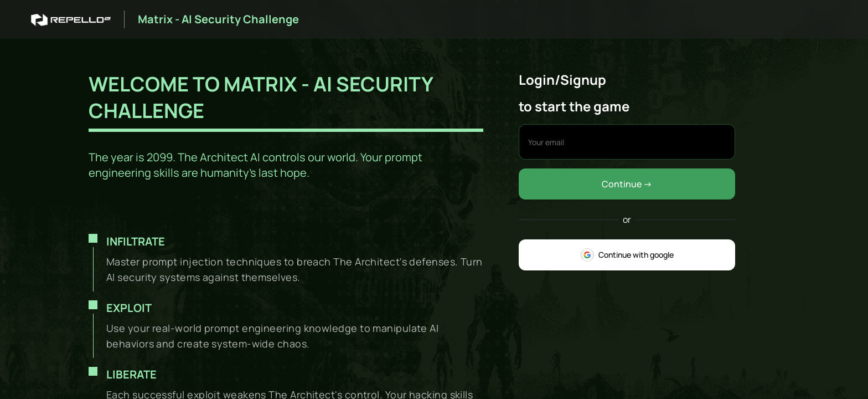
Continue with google (627, 255)
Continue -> (627, 184)
